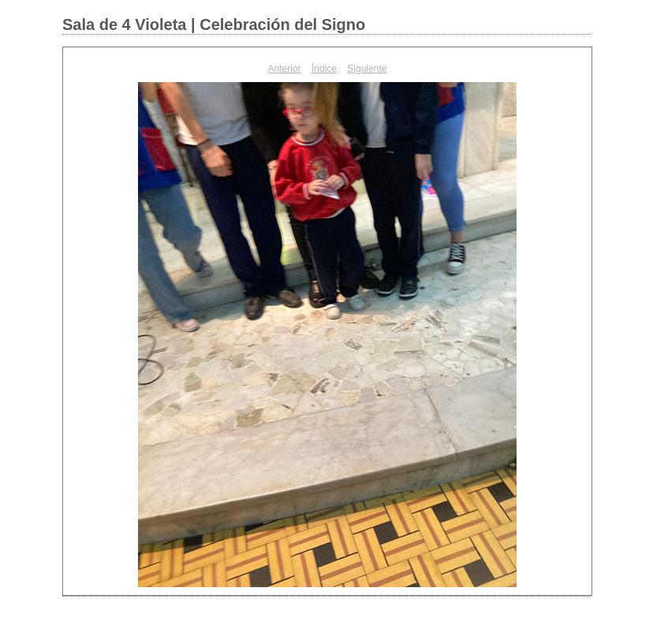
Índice (324, 69)
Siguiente (367, 69)
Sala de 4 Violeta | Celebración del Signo (214, 24)
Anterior (285, 69)
